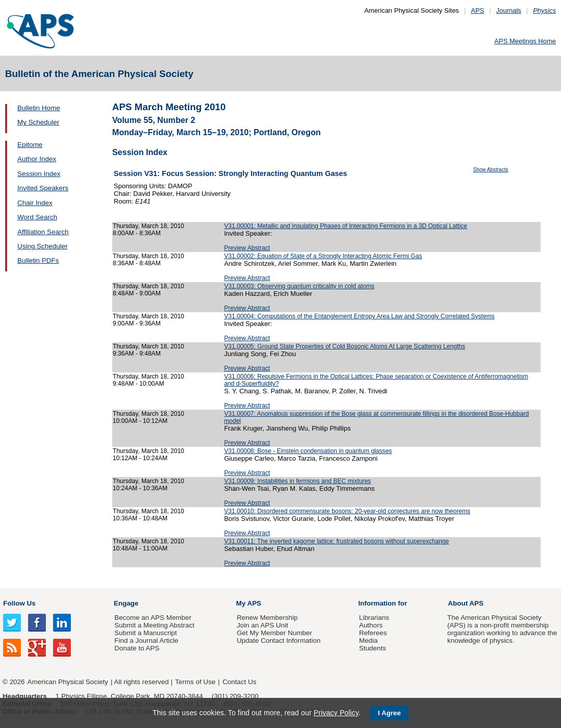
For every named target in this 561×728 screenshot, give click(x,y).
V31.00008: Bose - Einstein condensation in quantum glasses (308, 451)
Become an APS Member (153, 618)
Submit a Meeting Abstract (154, 625)
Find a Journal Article (146, 641)
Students (373, 648)
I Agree (389, 713)
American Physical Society (68, 682)
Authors (371, 625)
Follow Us (19, 603)
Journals (509, 10)
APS (477, 10)
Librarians (374, 618)
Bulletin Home (39, 108)
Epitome (30, 145)
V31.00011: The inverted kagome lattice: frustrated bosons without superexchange (336, 541)
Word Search (37, 217)
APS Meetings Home (525, 41)
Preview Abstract (247, 248)
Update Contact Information (278, 641)
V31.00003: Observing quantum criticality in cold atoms (299, 286)
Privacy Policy (336, 713)
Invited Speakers (43, 188)
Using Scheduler (43, 246)
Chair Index (35, 203)
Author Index (37, 159)
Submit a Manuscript (145, 633)
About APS (466, 603)
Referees (373, 633)
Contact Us (239, 682)
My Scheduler (38, 122)
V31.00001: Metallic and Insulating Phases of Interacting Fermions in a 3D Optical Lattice (346, 226)
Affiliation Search (43, 232)
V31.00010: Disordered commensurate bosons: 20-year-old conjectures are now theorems (347, 511)
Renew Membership (267, 618)
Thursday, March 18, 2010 (148, 226)
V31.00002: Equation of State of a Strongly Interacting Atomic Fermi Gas (323, 256)
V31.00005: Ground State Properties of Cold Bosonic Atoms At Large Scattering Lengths (345, 346)
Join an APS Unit (262, 625)
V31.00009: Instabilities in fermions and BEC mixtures (297, 481)
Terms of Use (195, 682)
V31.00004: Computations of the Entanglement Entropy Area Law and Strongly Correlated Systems (359, 316)
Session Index (39, 174)
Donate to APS (137, 648)
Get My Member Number (274, 633)
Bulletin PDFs (38, 260)
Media (368, 641)
